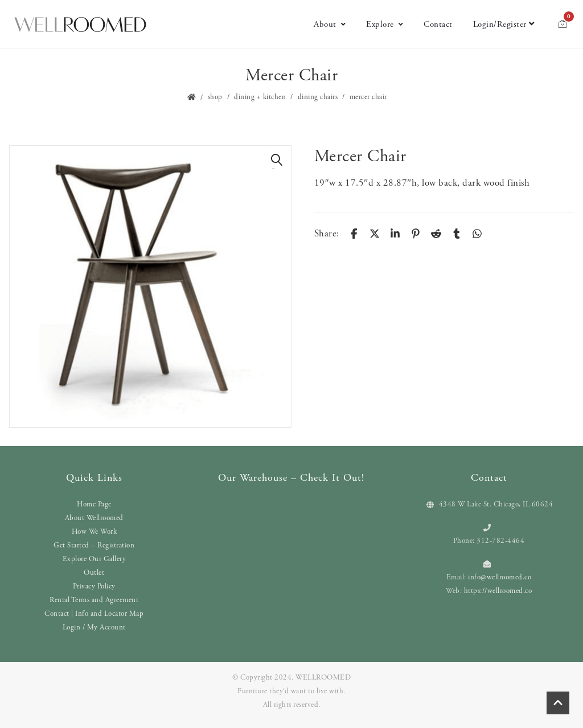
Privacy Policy (94, 586)
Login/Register (504, 24)
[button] (277, 160)
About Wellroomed (94, 518)
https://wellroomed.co (498, 591)
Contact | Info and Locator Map (94, 614)
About (330, 24)
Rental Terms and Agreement (94, 600)
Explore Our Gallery (95, 559)
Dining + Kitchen (260, 97)
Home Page (94, 504)
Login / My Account (94, 627)
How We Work (95, 532)
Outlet (94, 573)
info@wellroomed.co (500, 577)
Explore (385, 24)
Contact (438, 24)
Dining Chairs (318, 97)
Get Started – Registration (94, 545)
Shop (215, 97)
